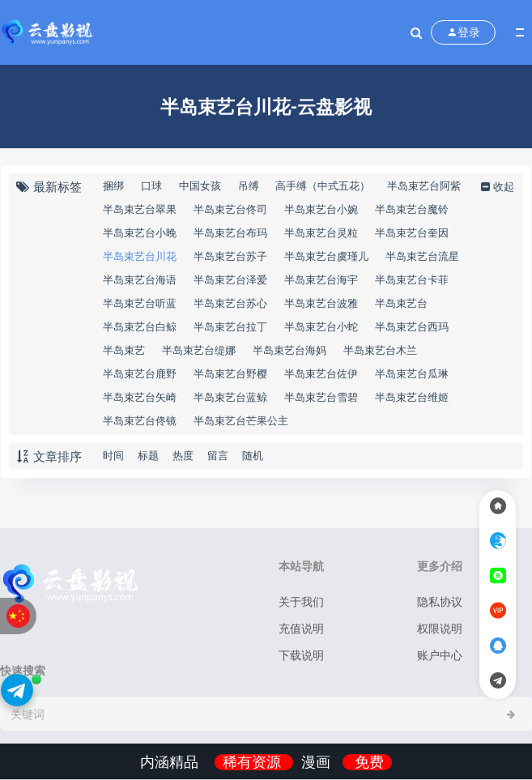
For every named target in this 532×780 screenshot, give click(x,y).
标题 (148, 455)
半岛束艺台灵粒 (321, 232)
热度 (183, 455)
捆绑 (113, 185)
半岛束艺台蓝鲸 (230, 397)
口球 (151, 185)
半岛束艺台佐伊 (321, 373)
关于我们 (301, 601)
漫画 (318, 762)
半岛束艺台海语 (140, 279)
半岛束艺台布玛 (230, 232)
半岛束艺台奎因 (412, 232)
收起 (496, 186)
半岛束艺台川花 (140, 256)
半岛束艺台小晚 (140, 232)
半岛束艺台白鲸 (140, 326)
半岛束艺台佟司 (230, 209)
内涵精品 (171, 762)
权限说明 (440, 628)
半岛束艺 (124, 350)
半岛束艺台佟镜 (140, 420)
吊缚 (249, 185)
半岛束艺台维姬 (412, 397)
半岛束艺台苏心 (230, 303)
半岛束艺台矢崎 (140, 397)
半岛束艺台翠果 (140, 209)
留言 (218, 455)
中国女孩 (200, 185)
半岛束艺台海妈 (289, 350)
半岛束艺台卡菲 (412, 279)
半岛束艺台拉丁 (230, 326)
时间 (113, 455)
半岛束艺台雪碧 (321, 397)
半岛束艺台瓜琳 (412, 373)
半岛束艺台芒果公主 (241, 420)
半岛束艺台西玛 (412, 326)
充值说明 (301, 628)
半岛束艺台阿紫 (424, 185)
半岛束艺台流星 (422, 256)
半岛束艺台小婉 (321, 209)
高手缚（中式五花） (323, 185)
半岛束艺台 (401, 303)
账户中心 (440, 655)
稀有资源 (254, 762)
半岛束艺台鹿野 (140, 373)
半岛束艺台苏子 (230, 256)
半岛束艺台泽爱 (230, 279)
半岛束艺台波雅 (321, 303)
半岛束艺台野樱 (230, 373)
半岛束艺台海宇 (321, 279)
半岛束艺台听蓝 (140, 303)
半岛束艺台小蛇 (321, 326)
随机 (253, 455)
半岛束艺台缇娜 (199, 350)
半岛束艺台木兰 (380, 350)
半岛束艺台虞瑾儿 (326, 256)
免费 (369, 762)
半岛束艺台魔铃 (412, 209)
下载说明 (301, 655)
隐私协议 (440, 601)
